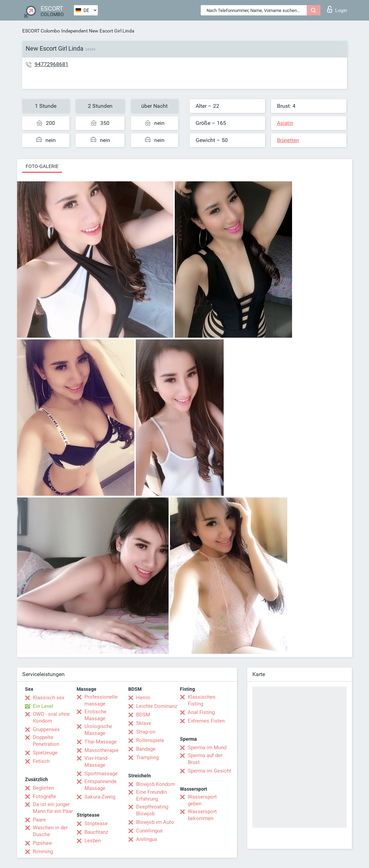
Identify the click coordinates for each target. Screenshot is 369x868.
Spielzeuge (45, 753)
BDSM (143, 715)
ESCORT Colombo (41, 31)
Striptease (96, 824)
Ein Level (43, 706)
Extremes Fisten (206, 721)
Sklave (144, 723)
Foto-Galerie (42, 166)
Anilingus (147, 839)
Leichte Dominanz (157, 706)
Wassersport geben (202, 800)
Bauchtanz (96, 832)
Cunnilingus (149, 831)
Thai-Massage (101, 742)
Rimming (43, 852)
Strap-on (146, 732)
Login (337, 9)
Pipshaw (42, 843)
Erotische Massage (95, 715)
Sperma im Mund (207, 748)
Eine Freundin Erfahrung (151, 795)
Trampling (147, 757)
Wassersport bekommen (202, 815)
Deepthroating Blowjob (152, 810)
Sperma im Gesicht (209, 771)
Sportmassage (101, 774)
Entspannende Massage (101, 785)
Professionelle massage (101, 700)
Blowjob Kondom (156, 784)
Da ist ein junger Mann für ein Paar (53, 808)
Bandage (146, 749)
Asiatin (285, 123)
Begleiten (43, 788)
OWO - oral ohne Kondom (51, 717)
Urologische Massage (98, 730)
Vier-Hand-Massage (96, 762)
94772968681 (51, 64)
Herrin (143, 698)
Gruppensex (46, 729)
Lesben (93, 841)
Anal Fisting (201, 712)
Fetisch (41, 761)
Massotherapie (102, 750)
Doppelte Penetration (46, 741)
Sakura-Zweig (100, 797)
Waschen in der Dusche (50, 831)
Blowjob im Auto (155, 822)
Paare (39, 820)
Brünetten (288, 140)
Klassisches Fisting (202, 700)
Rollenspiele (150, 740)
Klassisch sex (49, 698)
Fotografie (44, 796)
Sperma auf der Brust (205, 759)
